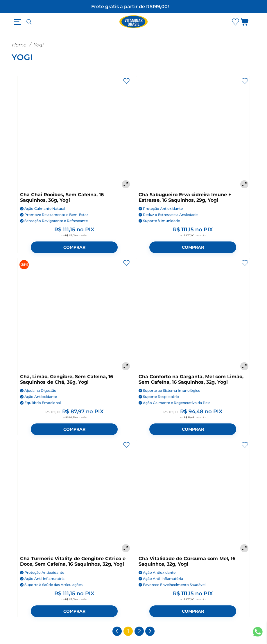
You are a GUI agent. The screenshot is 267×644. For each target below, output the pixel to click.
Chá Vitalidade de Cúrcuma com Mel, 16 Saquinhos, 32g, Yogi (187, 561)
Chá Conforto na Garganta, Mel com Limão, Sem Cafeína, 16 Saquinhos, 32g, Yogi (191, 379)
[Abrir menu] (17, 22)
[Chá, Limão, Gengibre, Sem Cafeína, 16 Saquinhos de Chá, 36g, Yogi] (74, 315)
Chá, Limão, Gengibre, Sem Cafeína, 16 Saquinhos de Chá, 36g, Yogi (67, 379)
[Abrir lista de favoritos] (235, 22)
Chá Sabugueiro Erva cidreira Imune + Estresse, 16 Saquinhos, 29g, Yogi (185, 197)
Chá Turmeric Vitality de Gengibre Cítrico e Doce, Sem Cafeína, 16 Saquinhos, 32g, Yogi (73, 561)
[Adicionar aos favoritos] (126, 81)
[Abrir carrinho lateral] (248, 23)
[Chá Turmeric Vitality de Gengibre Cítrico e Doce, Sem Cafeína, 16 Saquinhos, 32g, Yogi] (74, 497)
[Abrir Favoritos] (235, 22)
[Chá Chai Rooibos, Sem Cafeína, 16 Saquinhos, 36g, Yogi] (74, 133)
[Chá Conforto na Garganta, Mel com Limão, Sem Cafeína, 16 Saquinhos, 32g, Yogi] (193, 315)
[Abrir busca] (29, 22)
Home (19, 45)
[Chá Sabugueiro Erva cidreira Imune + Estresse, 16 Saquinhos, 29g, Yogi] (193, 133)
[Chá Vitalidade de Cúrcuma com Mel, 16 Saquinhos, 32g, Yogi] (193, 497)
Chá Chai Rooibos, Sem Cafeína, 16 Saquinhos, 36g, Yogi (62, 197)
